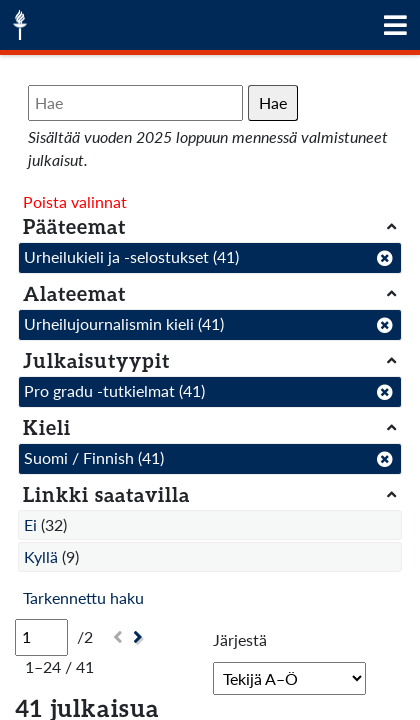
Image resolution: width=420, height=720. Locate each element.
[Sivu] (41, 637)
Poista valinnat (75, 201)
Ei (30, 524)
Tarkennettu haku (83, 597)
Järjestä (240, 639)
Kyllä (41, 556)
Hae (273, 102)
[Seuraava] (140, 637)
